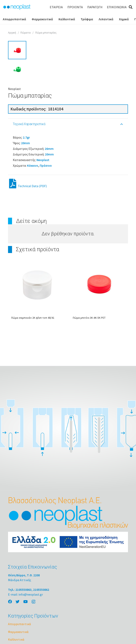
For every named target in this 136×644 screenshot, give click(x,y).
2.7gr (26, 201)
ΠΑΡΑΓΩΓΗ (95, 7)
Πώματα (26, 33)
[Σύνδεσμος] (17, 7)
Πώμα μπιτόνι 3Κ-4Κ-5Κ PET (89, 381)
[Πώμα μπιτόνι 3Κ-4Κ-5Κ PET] (99, 348)
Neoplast (14, 152)
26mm (49, 212)
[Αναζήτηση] (131, 7)
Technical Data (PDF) (28, 249)
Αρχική (12, 33)
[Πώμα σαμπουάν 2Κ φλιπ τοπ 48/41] (37, 348)
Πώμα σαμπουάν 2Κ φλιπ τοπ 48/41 (33, 381)
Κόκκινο (33, 229)
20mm (25, 206)
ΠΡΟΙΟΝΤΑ (75, 7)
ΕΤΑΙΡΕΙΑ (56, 7)
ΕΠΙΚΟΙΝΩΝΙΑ (117, 7)
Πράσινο (46, 229)
